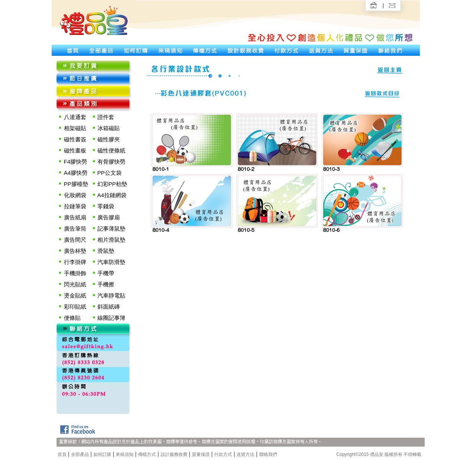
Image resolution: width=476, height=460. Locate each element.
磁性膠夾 (109, 139)
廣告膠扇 (109, 217)
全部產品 (80, 454)
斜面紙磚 (109, 307)
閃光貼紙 (75, 284)
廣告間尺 (75, 240)
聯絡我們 (268, 454)
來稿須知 (125, 454)
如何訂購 (102, 454)
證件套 (106, 117)
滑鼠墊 (106, 251)
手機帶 (106, 273)
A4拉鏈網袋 (112, 195)
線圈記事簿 (111, 318)
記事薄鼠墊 (111, 229)
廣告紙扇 (75, 217)
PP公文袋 (110, 173)
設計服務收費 (174, 454)
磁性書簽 (75, 139)
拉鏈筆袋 (75, 206)
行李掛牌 (75, 262)
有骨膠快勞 (111, 162)
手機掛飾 (75, 273)
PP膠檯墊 (76, 184)
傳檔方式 (147, 454)
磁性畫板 (75, 150)
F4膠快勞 (76, 162)
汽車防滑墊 (111, 262)
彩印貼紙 (75, 307)
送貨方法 (245, 454)
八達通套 (75, 117)
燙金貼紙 (75, 295)
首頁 (62, 454)
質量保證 (201, 454)
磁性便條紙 (111, 150)
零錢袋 (106, 206)
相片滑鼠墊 (111, 240)
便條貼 (72, 318)
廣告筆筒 (75, 229)
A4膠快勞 (76, 173)
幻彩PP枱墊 (112, 184)
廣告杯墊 (75, 251)
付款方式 (223, 454)
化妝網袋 (75, 195)
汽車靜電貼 (111, 295)
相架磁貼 (75, 128)
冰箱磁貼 (109, 128)
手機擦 (106, 284)
